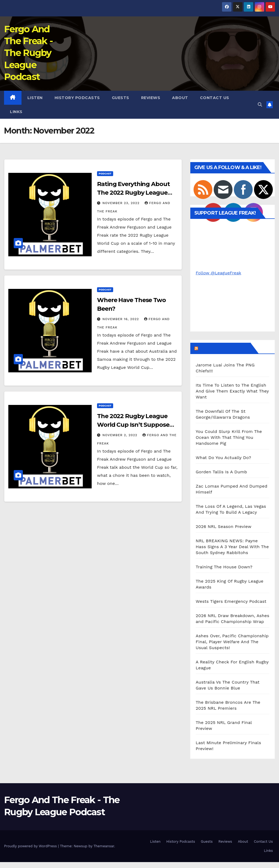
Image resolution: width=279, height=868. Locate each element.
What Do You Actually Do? (223, 458)
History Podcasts (77, 98)
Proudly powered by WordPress (31, 846)
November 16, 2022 (121, 319)
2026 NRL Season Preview (223, 526)
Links (16, 112)
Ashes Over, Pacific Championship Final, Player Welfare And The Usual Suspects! (232, 642)
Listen (35, 98)
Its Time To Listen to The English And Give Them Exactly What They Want (232, 391)
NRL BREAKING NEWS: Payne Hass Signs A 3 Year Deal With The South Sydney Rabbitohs (232, 547)
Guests (121, 98)
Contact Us (215, 98)
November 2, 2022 (121, 435)
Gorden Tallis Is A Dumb (221, 472)
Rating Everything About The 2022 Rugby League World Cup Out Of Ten (133, 193)
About (180, 98)
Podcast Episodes (224, 348)
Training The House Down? (224, 567)
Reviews (151, 98)
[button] (260, 105)
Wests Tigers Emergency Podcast (231, 601)
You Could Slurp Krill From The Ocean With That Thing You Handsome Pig (229, 437)
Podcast (105, 174)
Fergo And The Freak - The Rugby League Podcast (28, 53)
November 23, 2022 (122, 203)
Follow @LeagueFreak (218, 273)
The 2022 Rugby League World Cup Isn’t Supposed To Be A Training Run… (135, 425)
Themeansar (104, 846)
